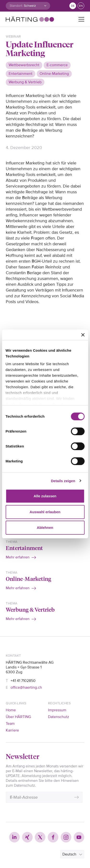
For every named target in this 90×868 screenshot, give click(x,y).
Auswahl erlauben (45, 512)
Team (10, 724)
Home (11, 710)
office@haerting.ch (26, 687)
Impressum (57, 710)
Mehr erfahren (18, 557)
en (81, 6)
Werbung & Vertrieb (30, 609)
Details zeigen (63, 481)
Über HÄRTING (18, 717)
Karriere (12, 730)
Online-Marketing (28, 579)
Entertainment (24, 548)
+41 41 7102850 (23, 681)
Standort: (16, 6)
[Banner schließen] (83, 335)
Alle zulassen (45, 496)
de (73, 6)
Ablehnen (45, 528)
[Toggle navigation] (81, 19)
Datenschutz (59, 717)
